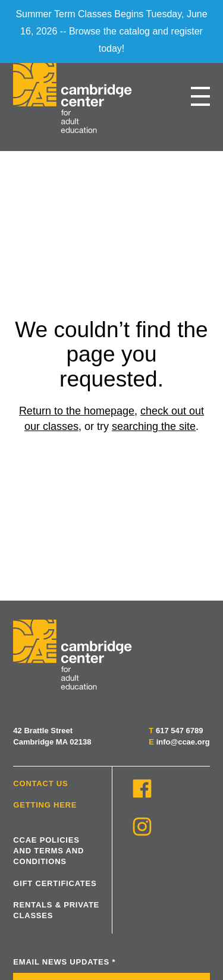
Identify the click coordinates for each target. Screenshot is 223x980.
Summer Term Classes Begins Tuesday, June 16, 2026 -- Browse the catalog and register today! (111, 31)
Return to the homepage (77, 411)
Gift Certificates (55, 883)
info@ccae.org (183, 742)
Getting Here (45, 805)
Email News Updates (64, 962)
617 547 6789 (180, 731)
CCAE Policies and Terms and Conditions (48, 851)
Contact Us (40, 783)
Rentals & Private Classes (56, 910)
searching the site (154, 426)
